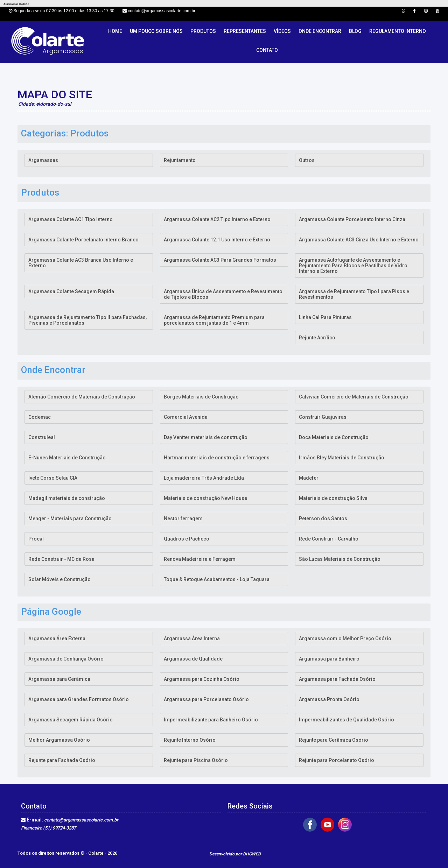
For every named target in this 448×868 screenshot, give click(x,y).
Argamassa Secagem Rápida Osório (71, 720)
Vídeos (282, 31)
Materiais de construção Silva (333, 498)
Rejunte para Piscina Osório (196, 760)
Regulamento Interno (398, 31)
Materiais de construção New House (205, 498)
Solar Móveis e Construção (59, 579)
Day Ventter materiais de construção (206, 437)
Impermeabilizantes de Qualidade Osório (346, 720)
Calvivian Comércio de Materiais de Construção (354, 397)
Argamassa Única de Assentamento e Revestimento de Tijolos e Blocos (223, 294)
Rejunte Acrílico (317, 338)
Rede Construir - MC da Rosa (61, 559)
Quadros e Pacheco (187, 539)
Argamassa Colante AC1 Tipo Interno (71, 219)
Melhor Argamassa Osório (59, 740)
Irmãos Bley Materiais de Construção (342, 458)
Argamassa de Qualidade (193, 659)
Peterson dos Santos (323, 518)
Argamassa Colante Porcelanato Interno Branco (83, 240)
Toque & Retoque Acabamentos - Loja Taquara (217, 579)
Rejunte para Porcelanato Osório (337, 760)
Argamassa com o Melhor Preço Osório (345, 638)
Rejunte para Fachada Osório (62, 760)
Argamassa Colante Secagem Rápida (71, 291)
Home (115, 31)
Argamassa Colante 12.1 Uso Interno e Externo (217, 240)
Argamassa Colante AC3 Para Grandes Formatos (220, 260)
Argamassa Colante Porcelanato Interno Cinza (352, 219)
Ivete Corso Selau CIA (53, 478)
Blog (355, 31)
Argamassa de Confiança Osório (66, 659)
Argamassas (43, 160)
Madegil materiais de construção (67, 498)
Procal (36, 539)
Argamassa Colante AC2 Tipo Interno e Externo (217, 219)
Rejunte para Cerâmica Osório (334, 740)
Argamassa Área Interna (192, 638)
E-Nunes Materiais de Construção (67, 458)
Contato (267, 50)
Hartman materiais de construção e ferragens (217, 458)
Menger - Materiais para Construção (70, 518)
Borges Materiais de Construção (201, 397)
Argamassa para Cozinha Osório (202, 679)
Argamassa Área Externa (57, 638)
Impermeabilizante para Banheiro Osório (211, 720)
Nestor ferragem (183, 518)
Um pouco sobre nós (156, 31)
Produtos (203, 31)
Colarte (96, 853)
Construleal (42, 437)
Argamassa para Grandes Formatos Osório (79, 699)
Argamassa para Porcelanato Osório (206, 699)
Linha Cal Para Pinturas (325, 317)
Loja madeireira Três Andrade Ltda (204, 478)
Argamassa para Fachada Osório (337, 679)
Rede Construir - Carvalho (329, 539)
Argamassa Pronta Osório (329, 699)
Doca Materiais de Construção (334, 437)
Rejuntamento (180, 160)
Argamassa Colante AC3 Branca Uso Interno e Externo (81, 263)
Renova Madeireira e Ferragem (200, 559)
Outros (307, 160)
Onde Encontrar (320, 31)
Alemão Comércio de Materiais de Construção (82, 397)
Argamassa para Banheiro (329, 659)
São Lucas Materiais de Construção (340, 559)
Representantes (245, 31)
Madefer (309, 478)
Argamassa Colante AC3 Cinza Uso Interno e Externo (359, 240)
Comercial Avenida (186, 417)
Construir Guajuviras (323, 417)
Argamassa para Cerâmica (59, 679)
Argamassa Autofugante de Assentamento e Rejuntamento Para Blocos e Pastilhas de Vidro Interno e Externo (353, 266)
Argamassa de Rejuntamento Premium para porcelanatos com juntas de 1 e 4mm (214, 320)
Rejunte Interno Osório (190, 740)
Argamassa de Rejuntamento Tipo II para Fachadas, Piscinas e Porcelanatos (87, 320)
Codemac (40, 417)
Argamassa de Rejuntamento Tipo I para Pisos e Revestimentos (354, 294)
